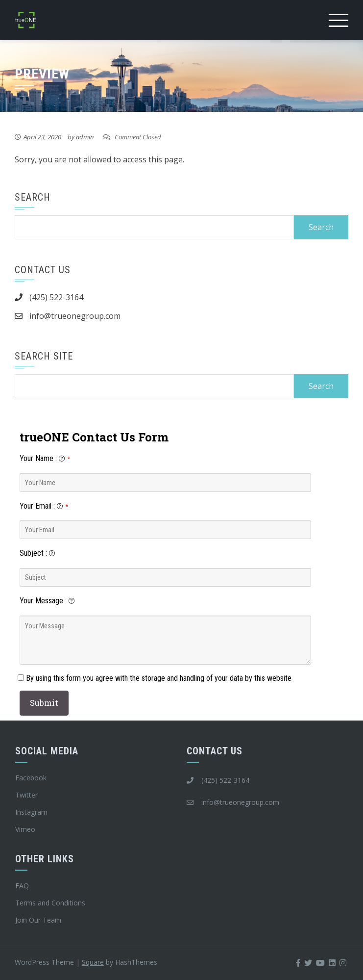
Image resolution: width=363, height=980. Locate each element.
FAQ (22, 886)
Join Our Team (38, 920)
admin (85, 137)
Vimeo (25, 829)
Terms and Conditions (50, 903)
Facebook (31, 778)
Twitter (26, 795)
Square (93, 962)
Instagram (31, 812)
